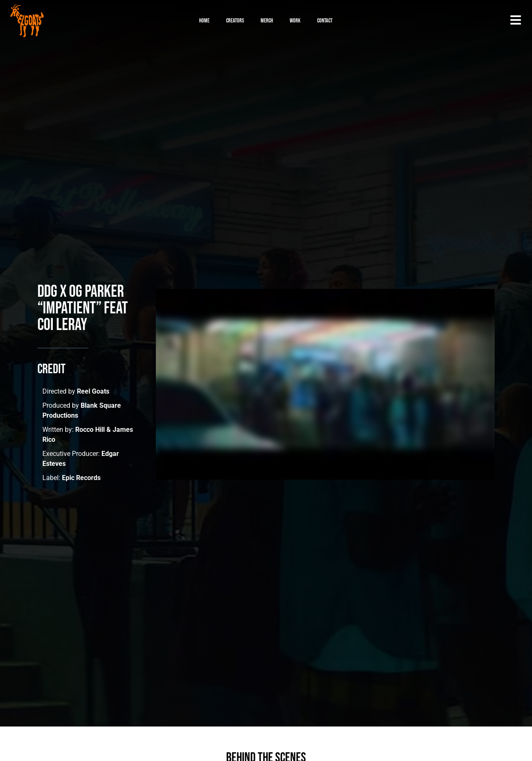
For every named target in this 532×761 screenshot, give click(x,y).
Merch (267, 21)
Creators (235, 21)
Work (295, 21)
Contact (325, 21)
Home (204, 21)
